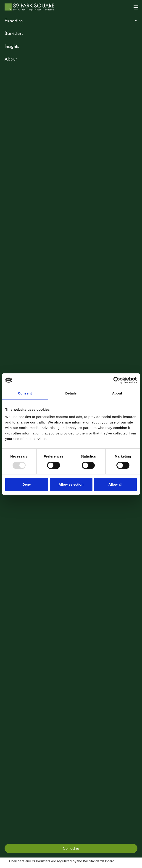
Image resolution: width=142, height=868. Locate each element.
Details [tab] (71, 393)
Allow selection (71, 484)
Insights (12, 46)
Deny (27, 484)
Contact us (71, 848)
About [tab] (117, 393)
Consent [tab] (25, 393)
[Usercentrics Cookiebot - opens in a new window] (117, 380)
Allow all (115, 484)
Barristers (14, 33)
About (11, 59)
